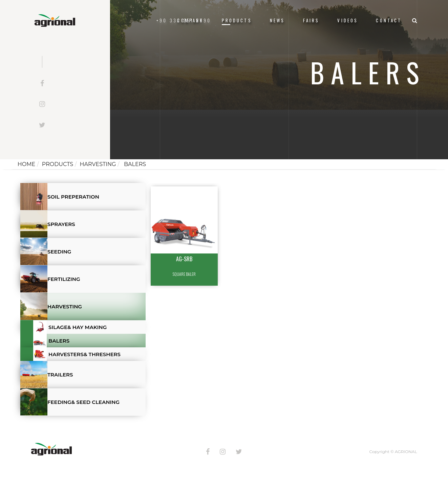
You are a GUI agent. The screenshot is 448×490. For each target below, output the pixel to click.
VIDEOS (348, 21)
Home (26, 164)
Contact (389, 21)
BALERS (134, 164)
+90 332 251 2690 (184, 21)
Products (237, 21)
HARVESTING (98, 164)
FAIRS (311, 21)
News (278, 21)
